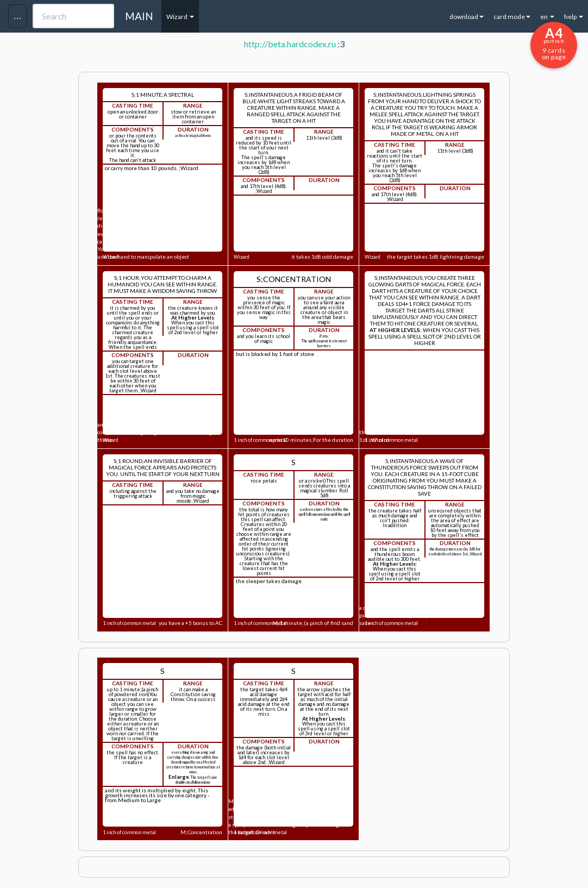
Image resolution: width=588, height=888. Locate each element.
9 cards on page (554, 43)
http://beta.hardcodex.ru (290, 44)
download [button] (467, 17)
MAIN (139, 16)
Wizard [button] (180, 17)
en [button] (547, 17)
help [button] (574, 17)
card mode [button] (512, 17)
